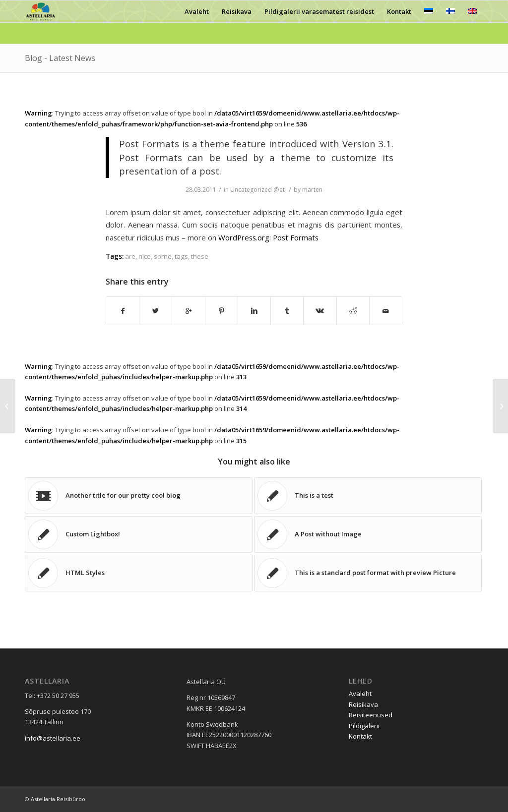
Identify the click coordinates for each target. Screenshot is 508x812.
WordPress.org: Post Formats (268, 237)
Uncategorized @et (257, 190)
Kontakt (360, 736)
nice (145, 256)
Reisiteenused (371, 715)
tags (181, 256)
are (130, 256)
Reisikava (363, 704)
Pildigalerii (364, 726)
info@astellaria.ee (53, 738)
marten (312, 190)
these (200, 256)
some (163, 256)
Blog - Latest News (60, 58)
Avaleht (360, 694)
